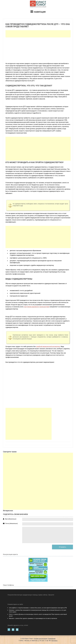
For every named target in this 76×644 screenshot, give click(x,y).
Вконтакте (13, 630)
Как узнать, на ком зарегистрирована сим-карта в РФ (51, 608)
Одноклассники (17, 630)
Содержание (52, 639)
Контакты (55, 641)
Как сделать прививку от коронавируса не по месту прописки (39, 618)
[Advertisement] (38, 34)
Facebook (9, 630)
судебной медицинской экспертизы (48, 346)
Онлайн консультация (41, 639)
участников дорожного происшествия (36, 307)
